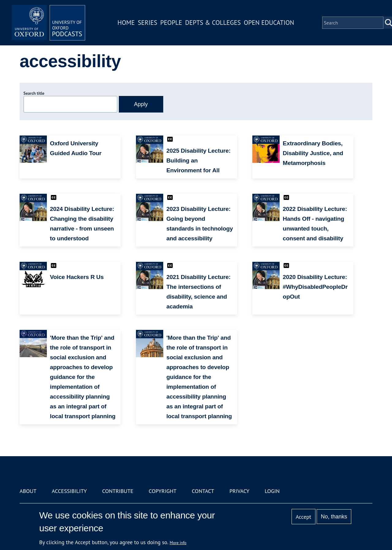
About (28, 491)
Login (272, 491)
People (171, 23)
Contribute (118, 491)
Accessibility (69, 491)
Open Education (269, 23)
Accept (303, 517)
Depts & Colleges (213, 23)
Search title (34, 93)
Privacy (239, 491)
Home (126, 23)
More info (178, 543)
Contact (203, 491)
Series (147, 23)
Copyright (162, 491)
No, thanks (334, 517)
